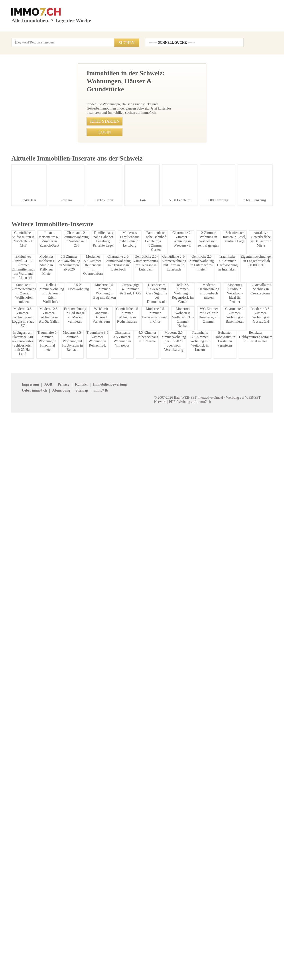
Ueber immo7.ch (89, 961)
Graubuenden (107, 854)
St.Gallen (233, 860)
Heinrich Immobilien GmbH (30, 907)
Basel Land (105, 848)
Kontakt (77, 38)
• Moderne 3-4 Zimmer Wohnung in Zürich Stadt (103, 620)
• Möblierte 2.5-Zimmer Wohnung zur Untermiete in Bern (109, 604)
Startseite (18, 38)
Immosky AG (150, 912)
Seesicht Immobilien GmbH (246, 901)
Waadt (145, 866)
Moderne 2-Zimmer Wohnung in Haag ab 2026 (37, 192)
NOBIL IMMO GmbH (241, 907)
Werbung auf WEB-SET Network (101, 971)
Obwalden (61, 860)
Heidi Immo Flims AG (155, 924)
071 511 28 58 (128, 163)
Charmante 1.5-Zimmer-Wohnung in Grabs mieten (37, 707)
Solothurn (190, 860)
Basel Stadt (149, 848)
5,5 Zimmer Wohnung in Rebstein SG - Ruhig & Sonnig (37, 776)
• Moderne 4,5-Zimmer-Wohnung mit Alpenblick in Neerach (110, 546)
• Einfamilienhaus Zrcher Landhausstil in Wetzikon (105, 694)
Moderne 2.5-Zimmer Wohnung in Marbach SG (37, 485)
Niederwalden (21, 860)
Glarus (232, 848)
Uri (100, 866)
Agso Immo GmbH (24, 912)
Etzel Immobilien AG (155, 907)
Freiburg (17, 854)
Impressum (19, 961)
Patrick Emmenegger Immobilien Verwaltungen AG (75, 926)
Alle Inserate (41, 38)
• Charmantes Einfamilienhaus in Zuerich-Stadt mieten (108, 645)
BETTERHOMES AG (68, 901)
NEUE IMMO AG (109, 901)
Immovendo (63, 907)
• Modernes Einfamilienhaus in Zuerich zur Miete (104, 637)
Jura (144, 854)
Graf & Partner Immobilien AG (204, 901)
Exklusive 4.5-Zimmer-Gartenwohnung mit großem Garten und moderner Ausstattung (37, 403)
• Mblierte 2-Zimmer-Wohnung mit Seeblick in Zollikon (107, 670)
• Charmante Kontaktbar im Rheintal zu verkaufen (104, 587)
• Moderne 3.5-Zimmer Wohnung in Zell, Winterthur (105, 653)
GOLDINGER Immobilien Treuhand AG (157, 932)
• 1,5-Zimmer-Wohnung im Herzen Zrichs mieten (103, 554)
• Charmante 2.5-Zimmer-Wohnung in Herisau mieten (106, 678)
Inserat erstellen (230, 26)
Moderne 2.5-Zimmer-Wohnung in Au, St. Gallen (37, 118)
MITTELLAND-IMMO (25, 924)
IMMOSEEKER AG (153, 901)
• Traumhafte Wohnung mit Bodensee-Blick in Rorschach (109, 612)
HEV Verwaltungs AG (112, 907)
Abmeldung (114, 961)
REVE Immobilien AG (112, 912)
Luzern (188, 854)
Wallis (188, 866)
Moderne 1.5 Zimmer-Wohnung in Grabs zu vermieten (37, 652)
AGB (36, 961)
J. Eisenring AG (65, 912)
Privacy (50, 961)
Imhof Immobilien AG (242, 924)
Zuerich (232, 866)
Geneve (60, 854)
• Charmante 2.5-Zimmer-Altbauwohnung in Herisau (106, 686)
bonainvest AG (237, 912)
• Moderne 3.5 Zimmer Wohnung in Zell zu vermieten (106, 661)
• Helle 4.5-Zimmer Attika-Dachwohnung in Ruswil (104, 703)
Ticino (15, 866)
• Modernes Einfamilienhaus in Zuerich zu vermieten (106, 628)
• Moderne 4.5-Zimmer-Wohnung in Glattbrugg (102, 562)
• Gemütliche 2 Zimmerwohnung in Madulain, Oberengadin (110, 595)
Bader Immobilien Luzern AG (203, 907)
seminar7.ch (191, 961)
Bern (187, 848)
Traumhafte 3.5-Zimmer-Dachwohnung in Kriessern (37, 331)
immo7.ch (169, 961)
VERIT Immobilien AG (112, 924)
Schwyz (146, 860)
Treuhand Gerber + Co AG (245, 918)
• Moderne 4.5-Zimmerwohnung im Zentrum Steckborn (107, 579)
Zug (14, 871)
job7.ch (151, 961)
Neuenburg (235, 854)
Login (61, 38)
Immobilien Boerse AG (27, 901)
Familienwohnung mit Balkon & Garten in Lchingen (37, 264)
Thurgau (60, 866)
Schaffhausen (107, 860)
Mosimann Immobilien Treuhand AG (199, 932)
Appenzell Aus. (65, 848)
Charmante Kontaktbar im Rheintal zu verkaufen (37, 581)
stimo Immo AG (108, 930)
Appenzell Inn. (21, 848)
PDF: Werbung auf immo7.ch (146, 971)
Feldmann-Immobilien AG (201, 924)
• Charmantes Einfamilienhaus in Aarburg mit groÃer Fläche (113, 571)
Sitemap (134, 961)
